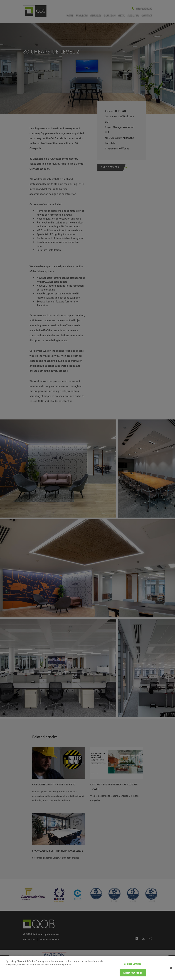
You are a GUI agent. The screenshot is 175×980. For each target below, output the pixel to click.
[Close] (171, 968)
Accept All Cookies (133, 973)
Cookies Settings (133, 964)
